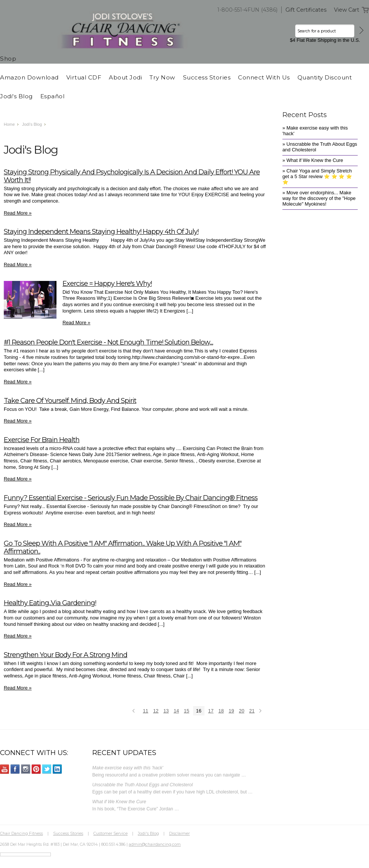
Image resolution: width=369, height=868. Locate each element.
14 (176, 711)
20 (242, 711)
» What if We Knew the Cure (313, 160)
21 (252, 711)
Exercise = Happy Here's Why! (107, 283)
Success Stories (68, 833)
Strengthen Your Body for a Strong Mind (66, 655)
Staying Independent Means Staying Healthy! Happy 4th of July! (101, 231)
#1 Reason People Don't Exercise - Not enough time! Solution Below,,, (108, 342)
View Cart (347, 10)
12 (156, 711)
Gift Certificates (306, 10)
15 (186, 711)
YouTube (5, 769)
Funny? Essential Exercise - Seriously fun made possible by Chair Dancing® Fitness (131, 498)
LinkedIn (57, 769)
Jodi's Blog (32, 124)
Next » (262, 711)
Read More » (18, 213)
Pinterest (36, 769)
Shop (8, 59)
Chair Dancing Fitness (21, 833)
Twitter (47, 769)
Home (9, 124)
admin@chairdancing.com (155, 844)
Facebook (15, 769)
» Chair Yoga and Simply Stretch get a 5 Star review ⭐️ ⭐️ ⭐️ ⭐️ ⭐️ (317, 176)
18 (221, 711)
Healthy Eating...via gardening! (50, 603)
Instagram (26, 769)
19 (231, 711)
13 (166, 711)
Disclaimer (179, 833)
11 (145, 711)
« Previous (135, 711)
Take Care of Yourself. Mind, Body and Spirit (70, 400)
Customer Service (111, 833)
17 (211, 711)
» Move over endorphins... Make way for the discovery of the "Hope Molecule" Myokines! (319, 198)
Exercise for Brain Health (42, 440)
